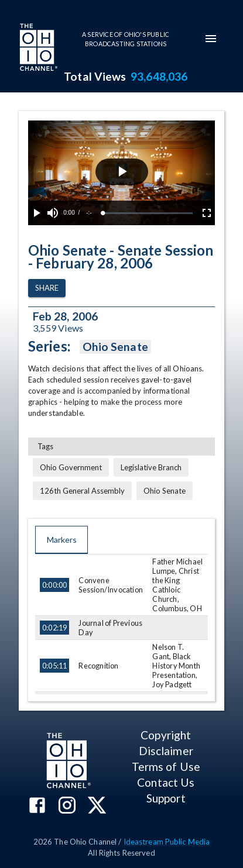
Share (47, 288)
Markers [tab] (61, 540)
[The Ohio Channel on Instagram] (67, 806)
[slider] (148, 213)
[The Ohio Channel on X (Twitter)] (97, 806)
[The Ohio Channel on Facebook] (37, 806)
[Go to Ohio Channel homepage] (37, 49)
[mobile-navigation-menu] (211, 39)
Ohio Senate (115, 347)
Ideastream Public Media (167, 842)
